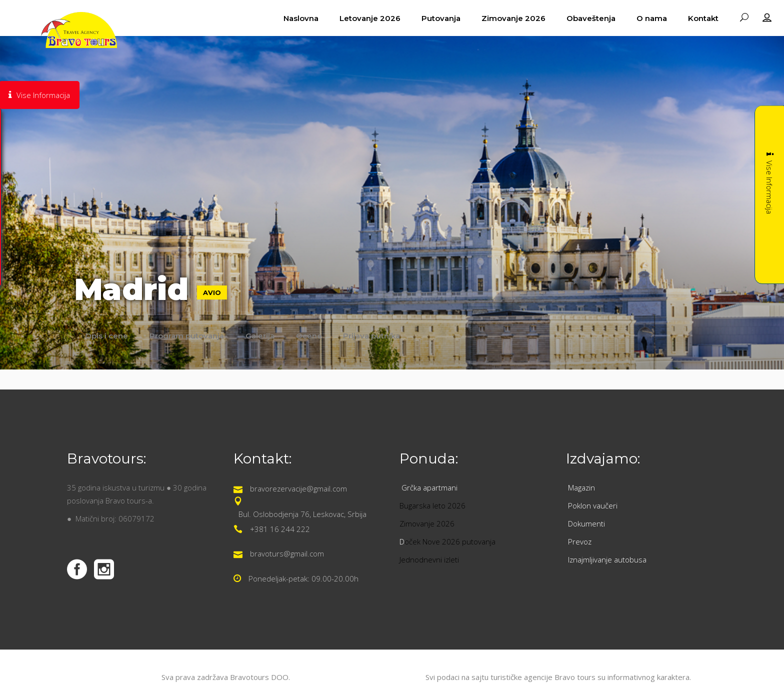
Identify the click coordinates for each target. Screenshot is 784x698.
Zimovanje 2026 (427, 523)
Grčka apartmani (430, 487)
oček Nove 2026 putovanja (450, 541)
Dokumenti (586, 523)
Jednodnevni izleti (430, 559)
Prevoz (581, 541)
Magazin (581, 487)
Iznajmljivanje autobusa (607, 559)
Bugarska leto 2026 (432, 505)
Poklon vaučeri (593, 505)
